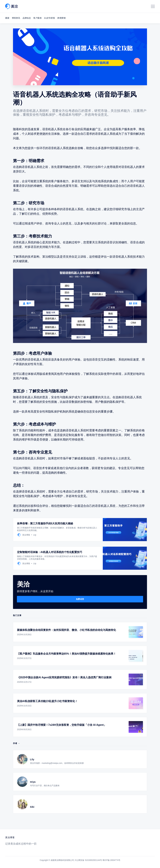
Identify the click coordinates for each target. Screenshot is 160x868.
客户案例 (37, 18)
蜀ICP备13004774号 (111, 860)
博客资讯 (16, 18)
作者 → (17, 743)
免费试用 (80, 599)
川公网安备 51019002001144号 (88, 860)
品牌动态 (27, 18)
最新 (7, 18)
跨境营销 (61, 18)
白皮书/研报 (49, 18)
